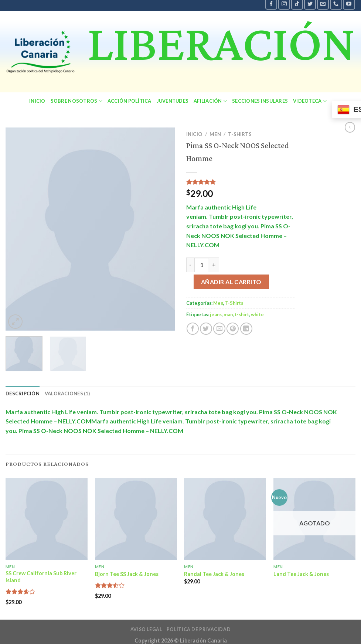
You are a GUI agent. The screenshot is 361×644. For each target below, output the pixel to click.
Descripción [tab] (23, 393)
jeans (216, 314)
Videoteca (310, 101)
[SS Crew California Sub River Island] (47, 519)
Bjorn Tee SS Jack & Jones (127, 574)
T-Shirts (240, 134)
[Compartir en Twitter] (206, 329)
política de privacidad (199, 629)
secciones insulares (260, 101)
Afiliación (210, 101)
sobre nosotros (76, 101)
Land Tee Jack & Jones (301, 574)
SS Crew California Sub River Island (41, 577)
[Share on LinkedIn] (246, 329)
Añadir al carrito (231, 282)
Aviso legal (146, 629)
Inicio (37, 101)
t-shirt (242, 314)
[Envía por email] (219, 329)
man (228, 314)
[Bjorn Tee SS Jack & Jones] (136, 519)
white (257, 314)
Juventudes (173, 101)
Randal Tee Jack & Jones (214, 574)
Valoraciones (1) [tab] (67, 393)
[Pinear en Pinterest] (233, 329)
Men (215, 134)
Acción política (130, 101)
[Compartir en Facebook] (193, 329)
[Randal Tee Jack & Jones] (225, 519)
